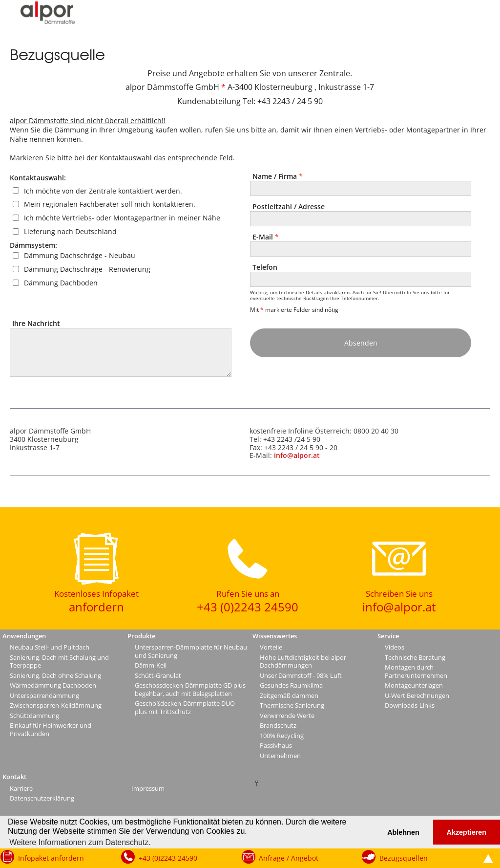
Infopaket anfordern (51, 858)
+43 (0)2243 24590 (168, 858)
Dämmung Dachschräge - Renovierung (87, 269)
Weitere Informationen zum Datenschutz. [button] (80, 842)
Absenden (361, 343)
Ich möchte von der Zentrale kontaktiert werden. (103, 190)
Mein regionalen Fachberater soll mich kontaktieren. (110, 204)
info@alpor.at (297, 455)
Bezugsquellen (404, 858)
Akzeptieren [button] (467, 832)
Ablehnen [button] (403, 832)
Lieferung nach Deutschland (70, 231)
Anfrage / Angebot (289, 858)
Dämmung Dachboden (61, 283)
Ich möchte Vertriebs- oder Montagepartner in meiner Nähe (122, 218)
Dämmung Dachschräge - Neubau (80, 255)
